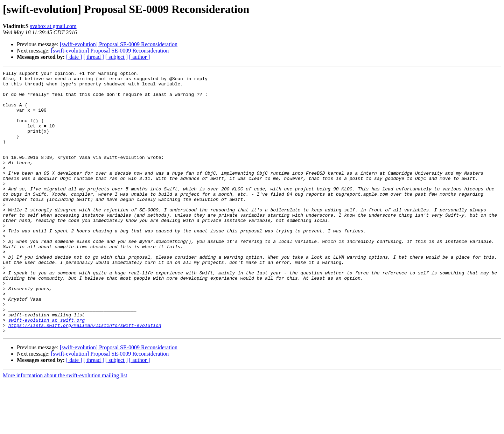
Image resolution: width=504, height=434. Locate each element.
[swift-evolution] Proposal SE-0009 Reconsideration (119, 44)
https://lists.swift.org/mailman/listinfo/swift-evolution (85, 377)
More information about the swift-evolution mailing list (65, 428)
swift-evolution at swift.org (47, 370)
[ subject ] (117, 57)
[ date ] (74, 57)
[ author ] (140, 57)
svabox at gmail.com (53, 26)
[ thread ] (94, 57)
